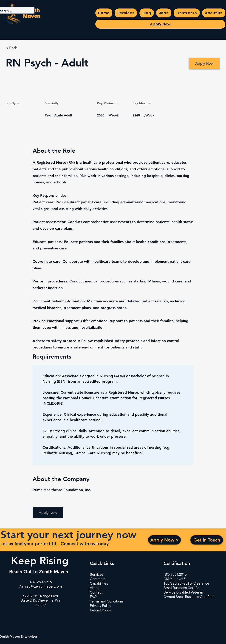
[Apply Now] (204, 64)
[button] (48, 513)
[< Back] (22, 48)
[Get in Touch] (207, 540)
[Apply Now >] (164, 540)
